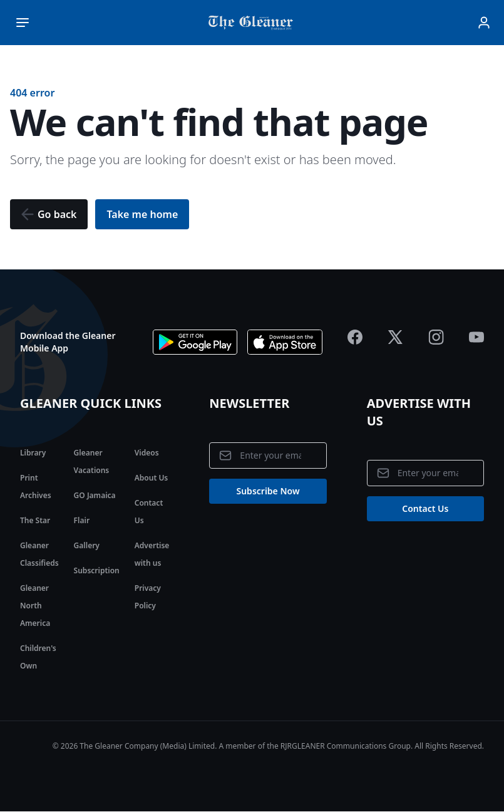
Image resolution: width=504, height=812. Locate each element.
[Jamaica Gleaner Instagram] (436, 337)
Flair (82, 520)
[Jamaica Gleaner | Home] (253, 23)
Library (33, 453)
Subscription (97, 570)
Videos (147, 453)
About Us (152, 478)
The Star (35, 520)
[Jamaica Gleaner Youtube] (476, 337)
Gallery (87, 545)
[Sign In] (484, 23)
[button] (49, 214)
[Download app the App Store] (285, 342)
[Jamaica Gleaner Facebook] (355, 337)
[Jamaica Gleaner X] (395, 337)
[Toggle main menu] (23, 23)
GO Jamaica (95, 495)
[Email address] (268, 455)
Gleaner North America (35, 606)
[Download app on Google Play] (195, 342)
